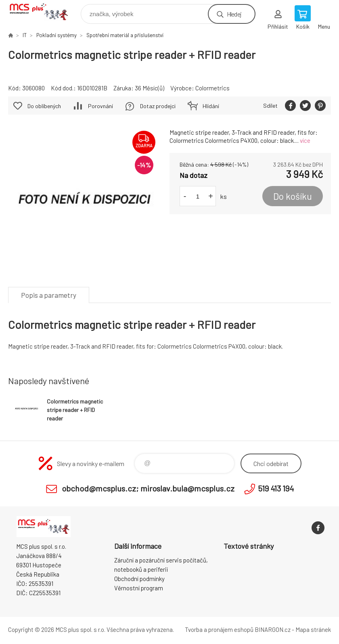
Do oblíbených (44, 106)
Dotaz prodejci (158, 106)
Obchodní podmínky (139, 579)
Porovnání (100, 106)
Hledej (234, 14)
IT (25, 35)
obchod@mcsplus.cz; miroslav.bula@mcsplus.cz (148, 488)
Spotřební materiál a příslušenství (125, 35)
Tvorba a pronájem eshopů (219, 629)
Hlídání (211, 106)
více (305, 140)
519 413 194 (276, 488)
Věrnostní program (139, 588)
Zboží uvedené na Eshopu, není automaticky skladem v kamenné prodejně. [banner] (44, 12)
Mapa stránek (313, 629)
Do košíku (293, 196)
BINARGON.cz (273, 629)
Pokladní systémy (56, 35)
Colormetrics (212, 88)
